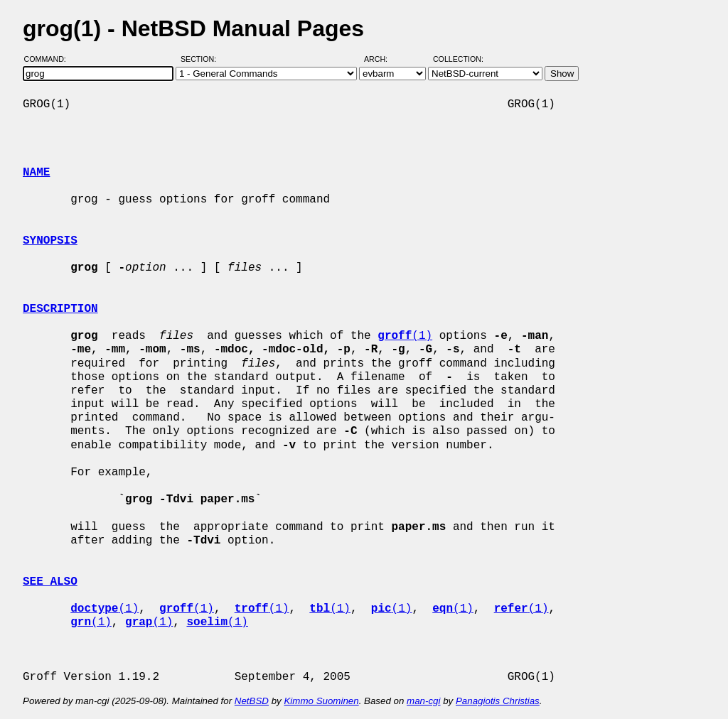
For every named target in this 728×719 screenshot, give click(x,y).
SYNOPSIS (50, 241)
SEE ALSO (50, 582)
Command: (49, 59)
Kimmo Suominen (321, 701)
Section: (202, 59)
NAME (36, 173)
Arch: (382, 59)
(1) (405, 336)
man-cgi (423, 701)
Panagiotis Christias (498, 701)
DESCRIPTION (60, 309)
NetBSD (252, 701)
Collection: (458, 59)
